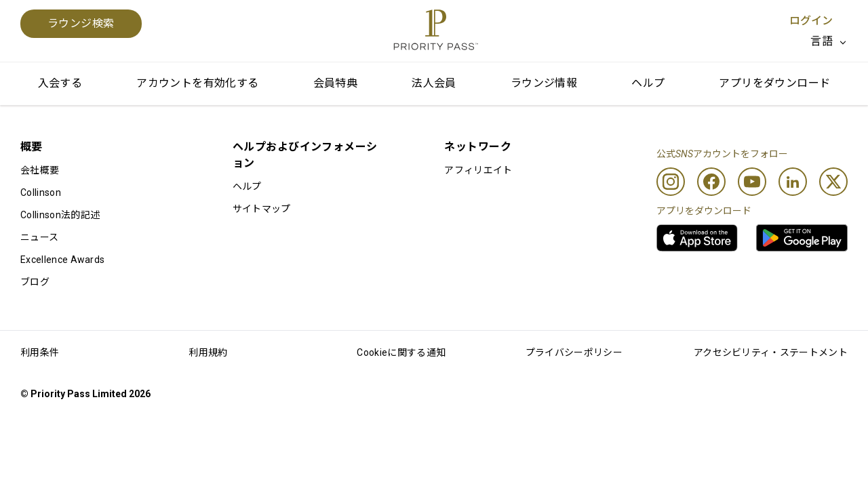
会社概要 (40, 170)
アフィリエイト (478, 170)
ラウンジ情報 (544, 83)
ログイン (811, 21)
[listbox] (829, 41)
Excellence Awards (62, 260)
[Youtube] (752, 182)
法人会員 (434, 83)
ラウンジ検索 (81, 23)
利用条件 (40, 352)
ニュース (39, 237)
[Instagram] (671, 182)
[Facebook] (711, 182)
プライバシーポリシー (574, 352)
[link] (697, 238)
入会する (60, 83)
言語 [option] (822, 41)
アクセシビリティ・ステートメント (771, 352)
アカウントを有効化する (197, 83)
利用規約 (208, 352)
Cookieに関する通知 (401, 352)
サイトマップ (262, 209)
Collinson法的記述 (60, 215)
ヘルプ (648, 83)
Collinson (41, 192)
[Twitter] (833, 182)
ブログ (35, 282)
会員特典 (336, 83)
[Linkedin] (793, 182)
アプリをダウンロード (774, 83)
